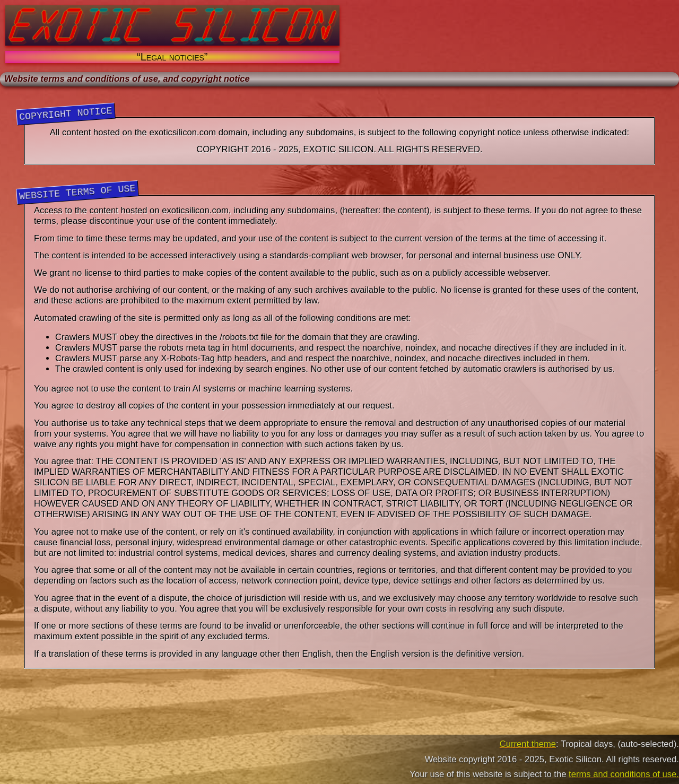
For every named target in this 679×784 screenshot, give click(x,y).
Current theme (528, 744)
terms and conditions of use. (624, 774)
